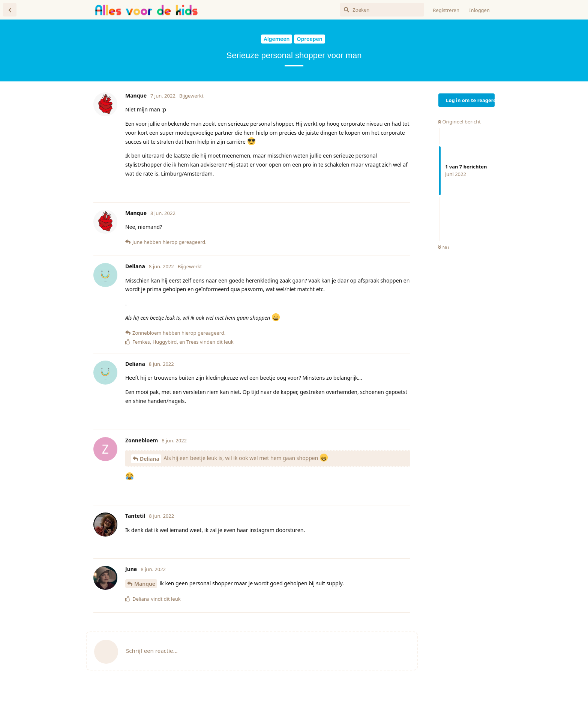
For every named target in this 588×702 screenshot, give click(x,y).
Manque (145, 584)
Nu (443, 247)
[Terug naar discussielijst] (10, 10)
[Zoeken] (382, 10)
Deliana (150, 459)
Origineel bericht (459, 122)
